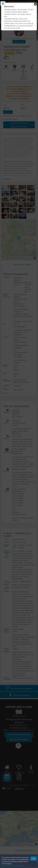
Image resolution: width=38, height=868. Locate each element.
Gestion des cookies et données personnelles (13, 866)
